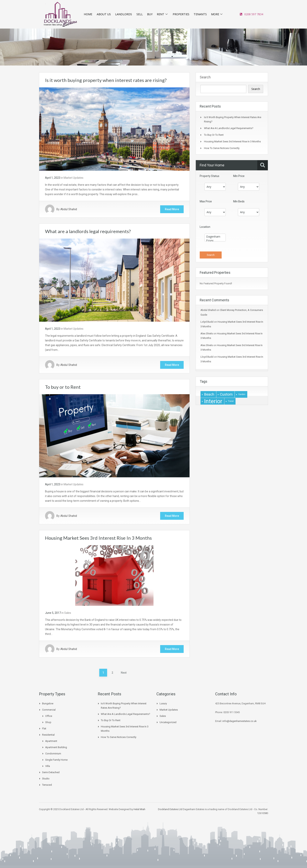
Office (49, 716)
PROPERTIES (181, 14)
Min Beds (239, 201)
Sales (68, 613)
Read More (172, 209)
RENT (162, 14)
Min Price (239, 176)
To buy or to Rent (63, 387)
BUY (149, 14)
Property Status (209, 176)
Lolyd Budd (207, 322)
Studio (46, 779)
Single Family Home (56, 760)
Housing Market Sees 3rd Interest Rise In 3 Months (98, 538)
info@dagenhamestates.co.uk (240, 721)
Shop (48, 722)
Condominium (53, 754)
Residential (48, 735)
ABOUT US (103, 14)
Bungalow (48, 703)
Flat (44, 728)
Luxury (163, 703)
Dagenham (215, 237)
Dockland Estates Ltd (170, 809)
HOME (88, 14)
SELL (139, 14)
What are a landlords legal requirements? (88, 231)
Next (124, 673)
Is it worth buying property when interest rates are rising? (106, 80)
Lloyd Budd (207, 357)
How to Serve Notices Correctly (222, 148)
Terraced (47, 785)
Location (205, 227)
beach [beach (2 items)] (209, 394)
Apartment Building (56, 747)
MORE (217, 14)
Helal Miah (139, 809)
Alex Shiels (207, 333)
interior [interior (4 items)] (213, 401)
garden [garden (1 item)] (242, 394)
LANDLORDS (123, 14)
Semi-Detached (51, 772)
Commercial (49, 710)
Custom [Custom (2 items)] (226, 394)
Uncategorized (168, 722)
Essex (215, 241)
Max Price (206, 201)
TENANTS (200, 14)
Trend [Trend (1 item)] (231, 401)
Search (205, 77)
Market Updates (74, 178)
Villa (48, 766)
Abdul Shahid (69, 209)
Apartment (51, 741)
